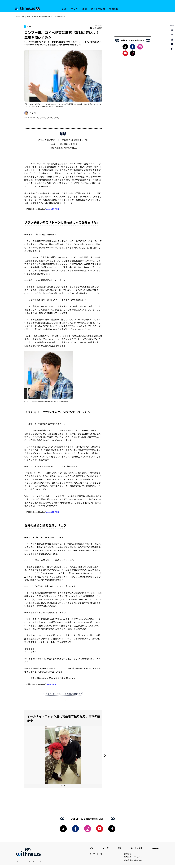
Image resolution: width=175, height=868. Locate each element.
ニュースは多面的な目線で (64, 144)
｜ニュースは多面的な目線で (63, 694)
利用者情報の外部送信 (133, 860)
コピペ (43, 118)
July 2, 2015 (51, 684)
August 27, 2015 (52, 512)
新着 (64, 9)
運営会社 (128, 854)
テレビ (27, 118)
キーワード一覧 (96, 854)
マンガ (74, 9)
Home (18, 17)
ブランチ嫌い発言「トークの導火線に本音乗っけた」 (64, 140)
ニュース (35, 118)
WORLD (114, 9)
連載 (85, 9)
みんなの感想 (96, 28)
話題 (23, 17)
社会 (57, 118)
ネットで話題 (98, 9)
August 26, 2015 (52, 209)
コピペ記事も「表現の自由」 (64, 148)
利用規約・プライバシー (134, 857)
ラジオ (50, 118)
